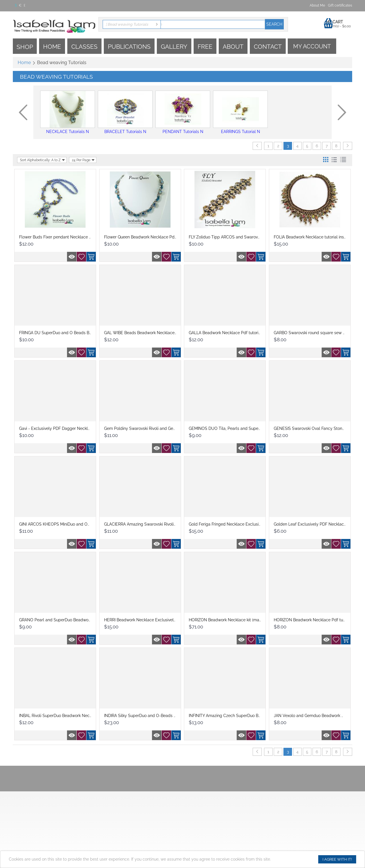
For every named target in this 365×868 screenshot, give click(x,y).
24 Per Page (83, 160)
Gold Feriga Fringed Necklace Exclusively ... (229, 524)
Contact (268, 47)
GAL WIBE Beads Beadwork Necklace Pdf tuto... (149, 333)
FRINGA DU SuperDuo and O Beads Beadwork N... (66, 333)
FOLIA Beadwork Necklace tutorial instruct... (315, 237)
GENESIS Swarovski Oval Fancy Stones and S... (317, 428)
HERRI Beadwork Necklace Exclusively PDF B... (148, 620)
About (233, 47)
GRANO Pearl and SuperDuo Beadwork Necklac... (65, 620)
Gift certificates (340, 5)
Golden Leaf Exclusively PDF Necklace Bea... (315, 524)
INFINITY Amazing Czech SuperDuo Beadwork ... (233, 716)
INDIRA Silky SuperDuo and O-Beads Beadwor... (148, 716)
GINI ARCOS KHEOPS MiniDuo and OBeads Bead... (66, 524)
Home (52, 47)
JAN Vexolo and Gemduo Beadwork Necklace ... (318, 716)
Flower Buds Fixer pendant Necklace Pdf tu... (61, 237)
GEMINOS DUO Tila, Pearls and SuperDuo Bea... (233, 428)
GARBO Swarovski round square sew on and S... (318, 333)
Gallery (174, 47)
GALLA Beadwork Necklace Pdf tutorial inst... (230, 333)
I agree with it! (337, 859)
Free (205, 47)
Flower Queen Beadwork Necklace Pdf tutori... (147, 237)
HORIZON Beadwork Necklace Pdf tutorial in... (317, 620)
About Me (317, 5)
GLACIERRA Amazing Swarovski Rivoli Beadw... (147, 524)
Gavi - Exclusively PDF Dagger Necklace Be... (61, 428)
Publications (129, 47)
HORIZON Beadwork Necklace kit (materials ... (232, 620)
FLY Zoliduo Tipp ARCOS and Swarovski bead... (232, 237)
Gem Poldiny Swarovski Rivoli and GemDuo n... (147, 428)
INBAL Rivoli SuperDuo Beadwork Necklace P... (62, 716)
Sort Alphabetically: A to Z (42, 160)
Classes (84, 47)
